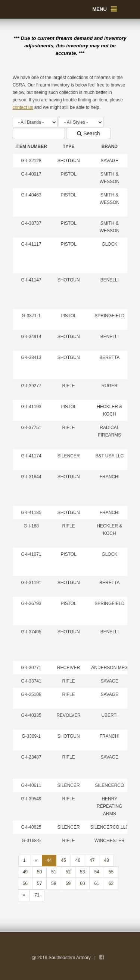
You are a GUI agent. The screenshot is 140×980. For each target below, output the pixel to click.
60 (82, 883)
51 (54, 872)
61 (97, 883)
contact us (23, 107)
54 (97, 872)
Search (88, 133)
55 (111, 872)
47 (92, 860)
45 (63, 860)
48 (106, 860)
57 (39, 883)
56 (25, 883)
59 (68, 883)
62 (111, 883)
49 (25, 872)
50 (39, 872)
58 (54, 883)
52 (68, 872)
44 (49, 860)
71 (37, 895)
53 (82, 872)
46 (78, 860)
